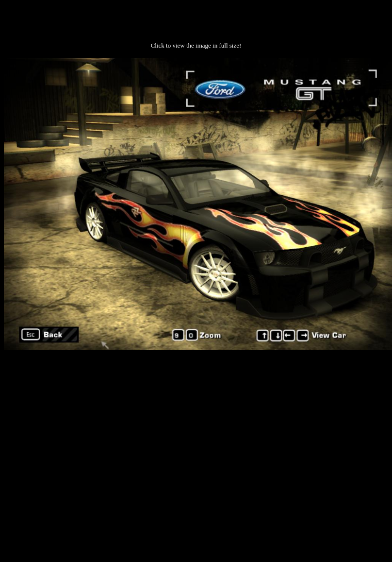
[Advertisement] (91, 450)
